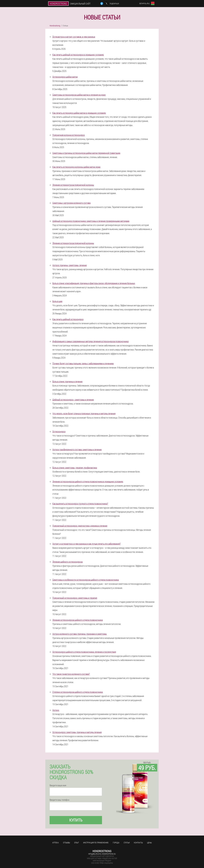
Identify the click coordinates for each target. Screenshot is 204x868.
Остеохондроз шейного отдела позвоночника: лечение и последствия (84, 652)
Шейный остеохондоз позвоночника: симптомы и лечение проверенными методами (91, 221)
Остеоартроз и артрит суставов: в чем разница (74, 37)
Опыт (77, 843)
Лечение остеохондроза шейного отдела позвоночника (78, 620)
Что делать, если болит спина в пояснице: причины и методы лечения (84, 413)
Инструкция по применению (96, 843)
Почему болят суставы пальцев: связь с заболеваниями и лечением (83, 363)
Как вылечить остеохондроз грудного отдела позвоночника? (80, 504)
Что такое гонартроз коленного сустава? (71, 674)
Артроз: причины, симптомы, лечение (70, 265)
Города (116, 843)
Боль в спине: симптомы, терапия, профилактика (75, 468)
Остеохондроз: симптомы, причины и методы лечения (77, 732)
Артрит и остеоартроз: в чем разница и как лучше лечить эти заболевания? (86, 544)
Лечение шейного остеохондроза (68, 562)
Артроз (56, 710)
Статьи (127, 843)
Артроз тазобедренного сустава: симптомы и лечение (77, 449)
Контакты (138, 843)
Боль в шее (57, 301)
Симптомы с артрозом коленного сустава (71, 203)
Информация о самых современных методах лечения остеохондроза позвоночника (90, 341)
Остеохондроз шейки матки (65, 77)
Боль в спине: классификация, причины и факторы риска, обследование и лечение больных (94, 283)
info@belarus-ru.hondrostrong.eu (102, 854)
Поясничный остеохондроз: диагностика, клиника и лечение (80, 526)
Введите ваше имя (58, 785)
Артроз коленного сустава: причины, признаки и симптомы (80, 634)
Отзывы (67, 843)
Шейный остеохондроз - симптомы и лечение (73, 400)
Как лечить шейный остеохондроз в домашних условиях (78, 55)
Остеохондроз (59, 431)
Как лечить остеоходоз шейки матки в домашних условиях (79, 113)
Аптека (56, 843)
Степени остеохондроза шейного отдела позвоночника (78, 692)
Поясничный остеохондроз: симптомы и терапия (75, 598)
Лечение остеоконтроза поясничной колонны (73, 185)
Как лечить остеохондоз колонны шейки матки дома (76, 167)
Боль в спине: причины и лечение (67, 381)
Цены (149, 843)
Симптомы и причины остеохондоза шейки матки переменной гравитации (86, 153)
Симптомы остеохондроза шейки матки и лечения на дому (79, 95)
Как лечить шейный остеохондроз (68, 319)
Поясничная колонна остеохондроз (69, 135)
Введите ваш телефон (59, 800)
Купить (76, 820)
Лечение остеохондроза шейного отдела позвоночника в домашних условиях (88, 481)
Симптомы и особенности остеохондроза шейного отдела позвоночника (86, 580)
